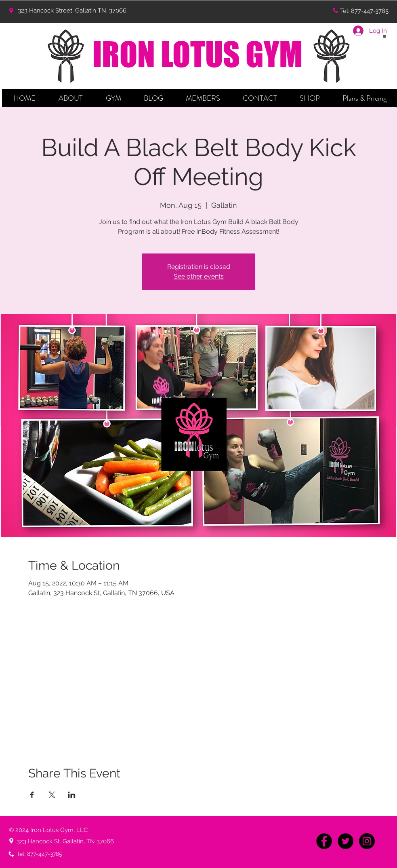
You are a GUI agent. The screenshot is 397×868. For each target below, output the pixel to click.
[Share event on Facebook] (32, 795)
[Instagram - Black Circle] (367, 841)
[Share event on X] (52, 795)
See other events (199, 276)
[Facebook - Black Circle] (324, 841)
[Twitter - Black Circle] (346, 841)
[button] (71, 98)
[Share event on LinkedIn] (72, 795)
